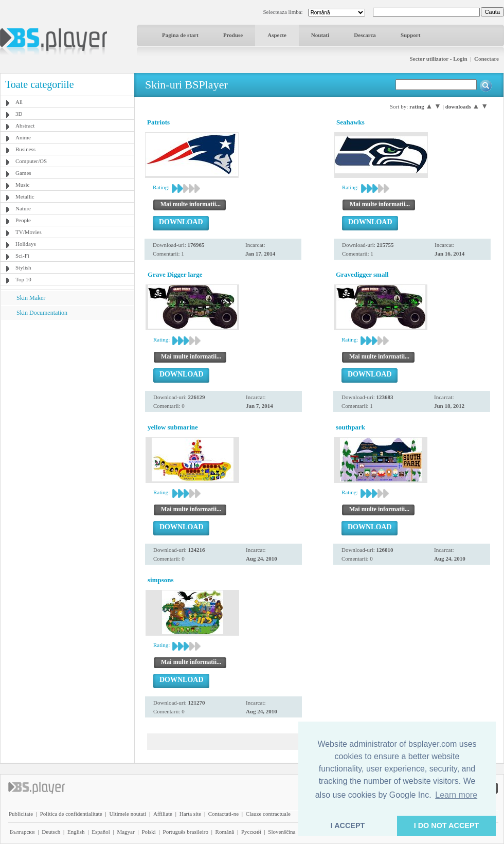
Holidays (26, 244)
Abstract (25, 125)
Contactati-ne (223, 814)
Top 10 (23, 279)
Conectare (487, 59)
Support (411, 35)
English (76, 832)
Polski (149, 832)
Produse (233, 35)
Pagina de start (180, 35)
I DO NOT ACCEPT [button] (447, 825)
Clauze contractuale (268, 814)
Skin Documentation (42, 313)
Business (25, 149)
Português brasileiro (186, 832)
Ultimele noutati (128, 814)
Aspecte (277, 35)
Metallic (25, 196)
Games (23, 173)
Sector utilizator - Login (438, 59)
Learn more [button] (456, 795)
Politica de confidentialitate (71, 814)
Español (101, 832)
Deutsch (51, 832)
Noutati (320, 35)
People (23, 220)
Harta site (190, 814)
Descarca (365, 35)
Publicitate (21, 814)
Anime (23, 137)
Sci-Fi (22, 256)
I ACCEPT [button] (348, 825)
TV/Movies (29, 232)
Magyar (125, 832)
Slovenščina (282, 832)
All (19, 102)
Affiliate (163, 814)
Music (23, 185)
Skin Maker (31, 298)
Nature (23, 208)
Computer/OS (31, 161)
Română (225, 832)
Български (22, 832)
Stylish (23, 267)
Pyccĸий (251, 832)
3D (19, 114)
